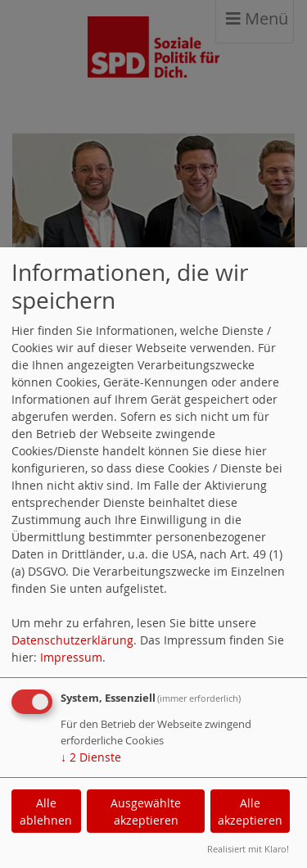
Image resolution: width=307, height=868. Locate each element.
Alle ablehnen (46, 811)
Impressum (71, 657)
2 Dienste (91, 757)
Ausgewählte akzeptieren (146, 811)
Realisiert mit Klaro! (248, 849)
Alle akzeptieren (250, 811)
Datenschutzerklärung (72, 640)
